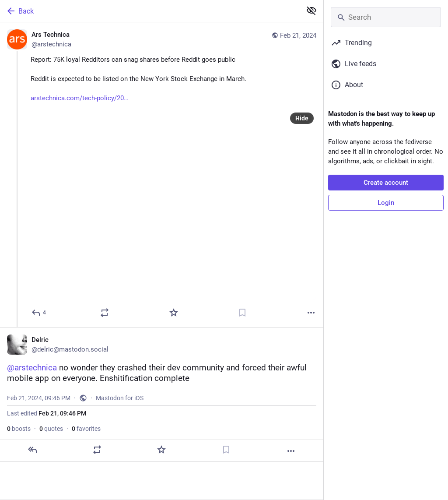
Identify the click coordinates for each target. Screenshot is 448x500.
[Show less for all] (311, 11)
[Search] (386, 17)
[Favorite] (174, 313)
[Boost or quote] (105, 313)
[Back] (150, 11)
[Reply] (39, 313)
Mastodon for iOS (120, 398)
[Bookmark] (242, 313)
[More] (311, 313)
